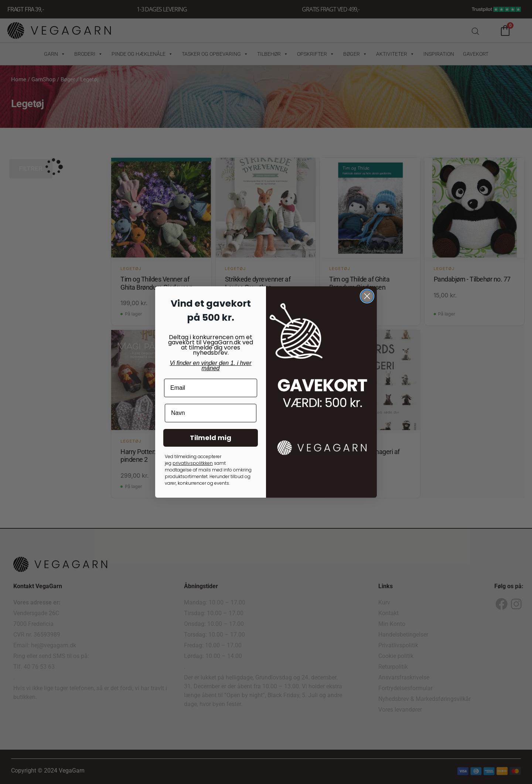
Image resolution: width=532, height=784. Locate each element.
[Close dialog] (367, 296)
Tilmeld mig (211, 438)
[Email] (211, 388)
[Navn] (211, 413)
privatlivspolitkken (193, 463)
